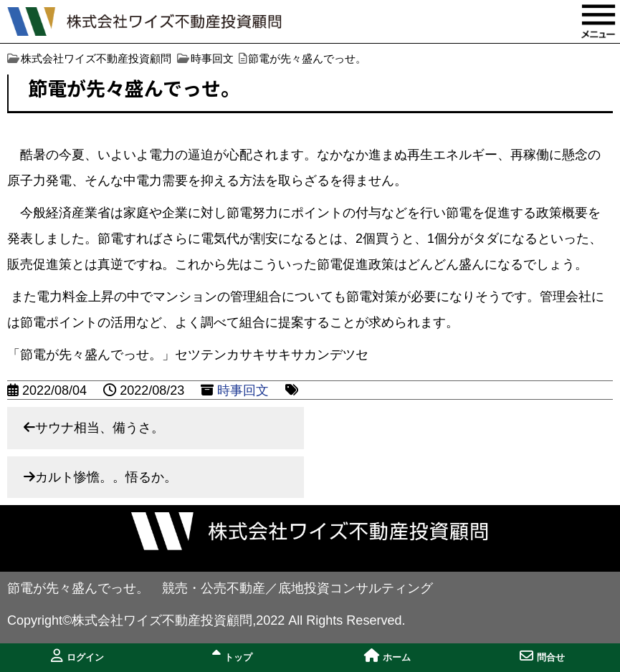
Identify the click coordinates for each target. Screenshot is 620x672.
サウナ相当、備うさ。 (100, 428)
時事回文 (243, 390)
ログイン (77, 656)
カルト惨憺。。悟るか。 (106, 477)
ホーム (387, 656)
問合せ (542, 656)
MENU (598, 21)
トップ (232, 656)
